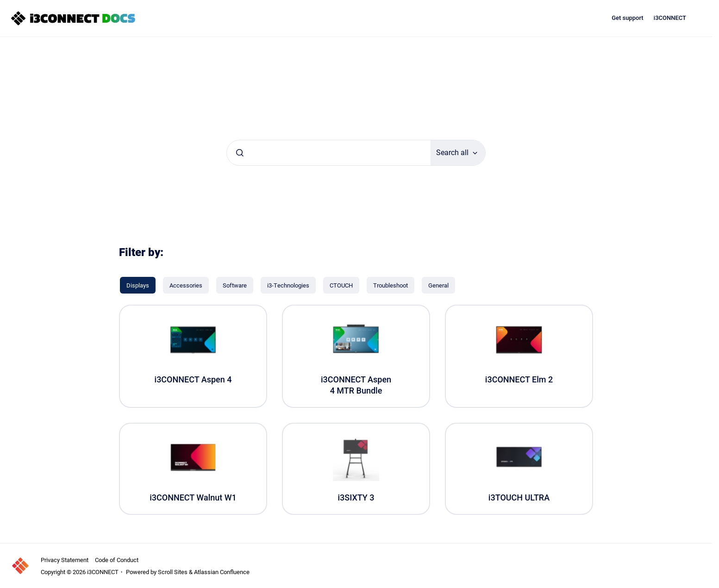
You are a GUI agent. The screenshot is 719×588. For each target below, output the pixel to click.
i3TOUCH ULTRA (519, 497)
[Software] (235, 285)
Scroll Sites (173, 572)
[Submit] (240, 153)
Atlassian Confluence (222, 572)
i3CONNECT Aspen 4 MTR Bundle (356, 385)
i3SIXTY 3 (356, 497)
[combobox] (329, 153)
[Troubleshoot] (391, 285)
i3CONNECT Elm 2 (519, 379)
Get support (628, 18)
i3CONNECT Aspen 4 (193, 379)
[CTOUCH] (341, 285)
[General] (438, 285)
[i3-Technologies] (288, 285)
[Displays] (138, 285)
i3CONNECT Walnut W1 (193, 497)
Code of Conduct (117, 560)
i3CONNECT (670, 18)
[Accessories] (186, 285)
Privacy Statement (65, 560)
